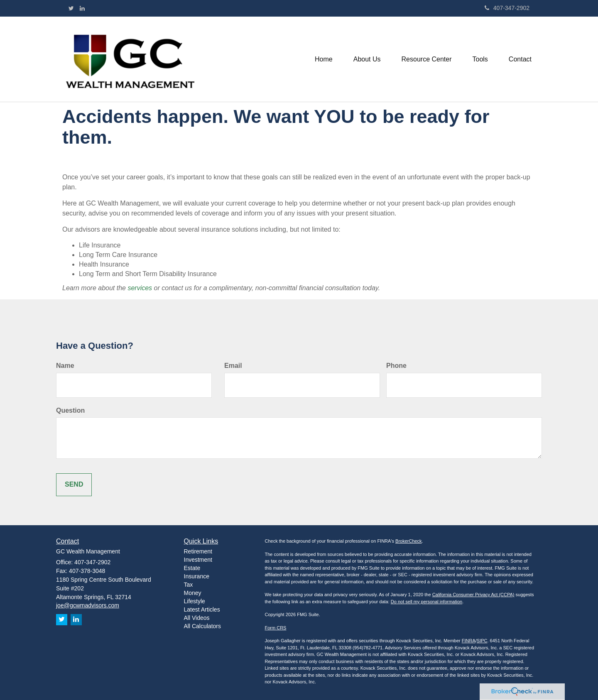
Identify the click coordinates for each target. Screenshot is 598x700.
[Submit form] (74, 485)
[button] (367, 59)
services (141, 288)
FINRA (469, 641)
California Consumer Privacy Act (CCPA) (473, 595)
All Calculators (202, 626)
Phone (396, 366)
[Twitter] (71, 8)
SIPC (482, 641)
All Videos (197, 618)
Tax (189, 585)
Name (65, 366)
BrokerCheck (409, 541)
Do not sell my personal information (426, 602)
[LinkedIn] (82, 8)
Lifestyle (195, 601)
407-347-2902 (507, 8)
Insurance (197, 576)
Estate (192, 568)
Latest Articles (202, 609)
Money (193, 593)
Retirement (198, 551)
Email (233, 366)
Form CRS (276, 628)
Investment (198, 560)
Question (70, 410)
